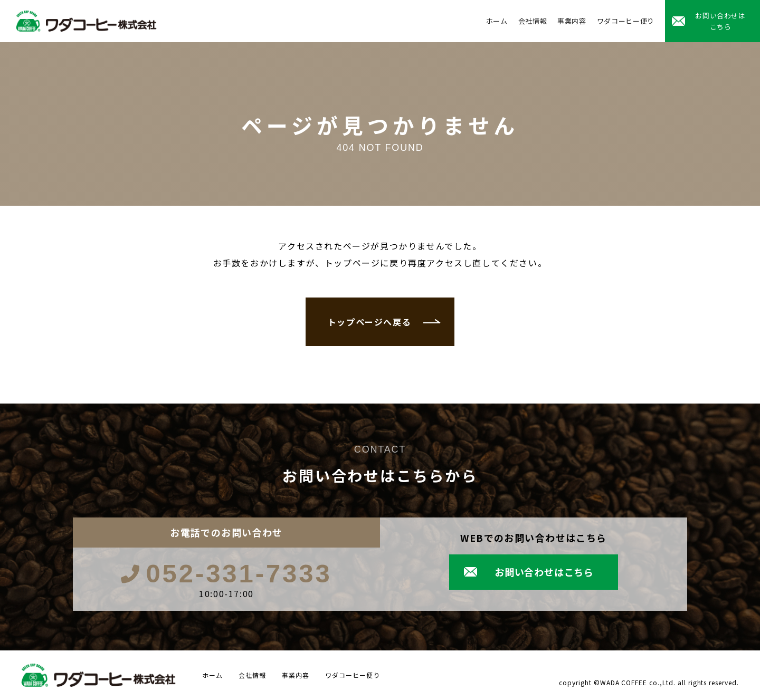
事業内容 (572, 21)
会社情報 (533, 21)
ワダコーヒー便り (626, 21)
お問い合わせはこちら (720, 21)
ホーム (497, 21)
